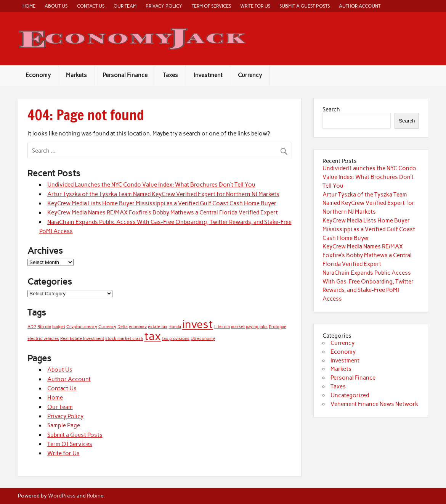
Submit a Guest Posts (305, 6)
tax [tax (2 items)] (152, 336)
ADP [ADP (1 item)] (32, 327)
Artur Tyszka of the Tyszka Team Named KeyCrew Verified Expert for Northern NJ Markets (163, 194)
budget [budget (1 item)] (59, 327)
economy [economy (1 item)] (138, 327)
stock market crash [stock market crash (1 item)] (124, 339)
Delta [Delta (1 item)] (123, 327)
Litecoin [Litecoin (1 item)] (222, 327)
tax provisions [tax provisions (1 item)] (176, 339)
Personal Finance (125, 75)
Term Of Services (211, 6)
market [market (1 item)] (238, 327)
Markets (76, 75)
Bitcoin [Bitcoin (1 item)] (44, 327)
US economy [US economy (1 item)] (203, 339)
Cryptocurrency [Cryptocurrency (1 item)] (82, 327)
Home (29, 6)
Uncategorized (350, 395)
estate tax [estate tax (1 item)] (158, 327)
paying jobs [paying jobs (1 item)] (257, 327)
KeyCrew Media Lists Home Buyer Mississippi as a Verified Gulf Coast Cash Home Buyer (162, 203)
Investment (208, 75)
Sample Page (64, 425)
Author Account (360, 6)
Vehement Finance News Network (374, 404)
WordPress (62, 496)
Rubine (95, 496)
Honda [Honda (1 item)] (175, 327)
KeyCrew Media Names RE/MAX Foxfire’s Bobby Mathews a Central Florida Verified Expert (163, 213)
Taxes (170, 75)
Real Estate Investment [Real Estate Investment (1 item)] (82, 339)
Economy (38, 75)
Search (331, 109)
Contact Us (91, 6)
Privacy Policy (164, 6)
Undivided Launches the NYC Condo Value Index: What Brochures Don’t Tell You (151, 185)
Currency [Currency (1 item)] (107, 327)
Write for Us (255, 6)
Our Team (125, 6)
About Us (56, 6)
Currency (250, 75)
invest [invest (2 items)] (198, 324)
